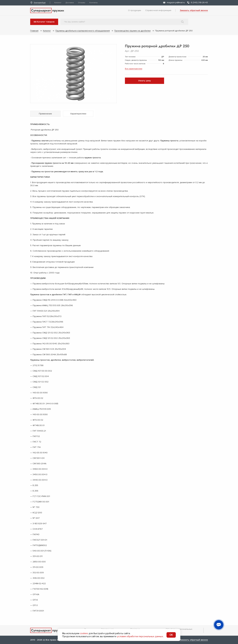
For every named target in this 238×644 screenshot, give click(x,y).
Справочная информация (158, 10)
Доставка (70, 3)
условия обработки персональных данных (140, 636)
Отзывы (82, 3)
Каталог (58, 3)
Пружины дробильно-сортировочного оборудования (83, 31)
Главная (34, 31)
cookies (84, 633)
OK (171, 635)
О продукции (135, 10)
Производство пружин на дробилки (132, 31)
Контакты (93, 3)
